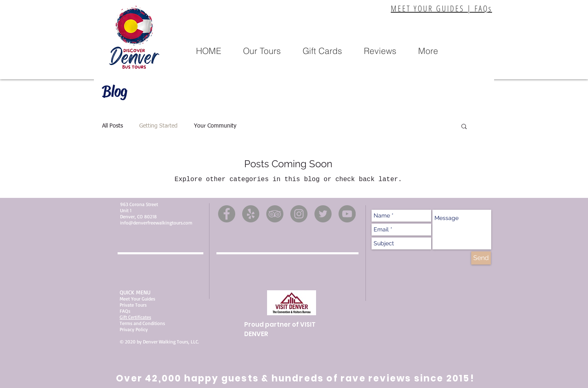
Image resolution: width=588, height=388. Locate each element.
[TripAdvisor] (275, 214)
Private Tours (133, 305)
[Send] (481, 258)
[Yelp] (251, 214)
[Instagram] (299, 214)
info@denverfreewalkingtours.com (156, 223)
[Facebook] (227, 214)
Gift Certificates (135, 317)
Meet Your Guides (137, 299)
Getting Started (158, 126)
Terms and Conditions (142, 323)
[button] (262, 51)
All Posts (112, 126)
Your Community (215, 126)
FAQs (125, 311)
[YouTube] (347, 214)
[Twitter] (323, 214)
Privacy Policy (134, 329)
